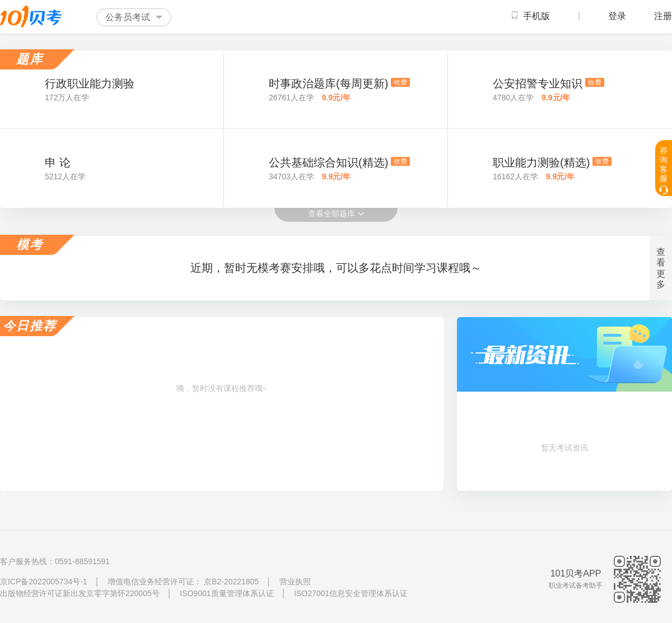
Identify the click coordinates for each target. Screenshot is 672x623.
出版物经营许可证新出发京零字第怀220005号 (81, 593)
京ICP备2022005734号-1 (44, 582)
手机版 (531, 16)
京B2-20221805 (231, 582)
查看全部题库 (336, 213)
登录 (617, 16)
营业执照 (295, 582)
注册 (663, 16)
